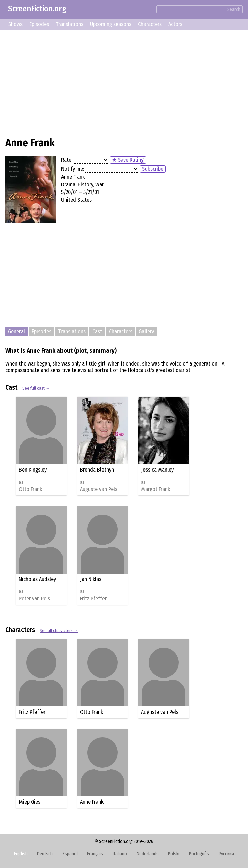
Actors (175, 24)
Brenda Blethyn (97, 470)
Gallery (146, 331)
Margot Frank (156, 489)
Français (95, 854)
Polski (174, 854)
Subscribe (153, 169)
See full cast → (36, 388)
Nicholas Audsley (37, 579)
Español (70, 854)
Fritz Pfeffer (93, 599)
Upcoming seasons (111, 24)
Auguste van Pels (99, 489)
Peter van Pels (34, 599)
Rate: (67, 160)
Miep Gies (30, 802)
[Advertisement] (124, 82)
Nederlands (148, 854)
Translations (70, 24)
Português (199, 854)
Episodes (39, 24)
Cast (97, 331)
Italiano (120, 854)
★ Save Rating (128, 160)
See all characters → (59, 631)
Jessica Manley (157, 470)
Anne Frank (92, 802)
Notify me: (73, 169)
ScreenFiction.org (37, 9)
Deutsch (45, 854)
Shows (15, 24)
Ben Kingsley (33, 470)
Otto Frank (30, 489)
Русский (226, 854)
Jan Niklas (91, 579)
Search (234, 10)
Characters (150, 24)
